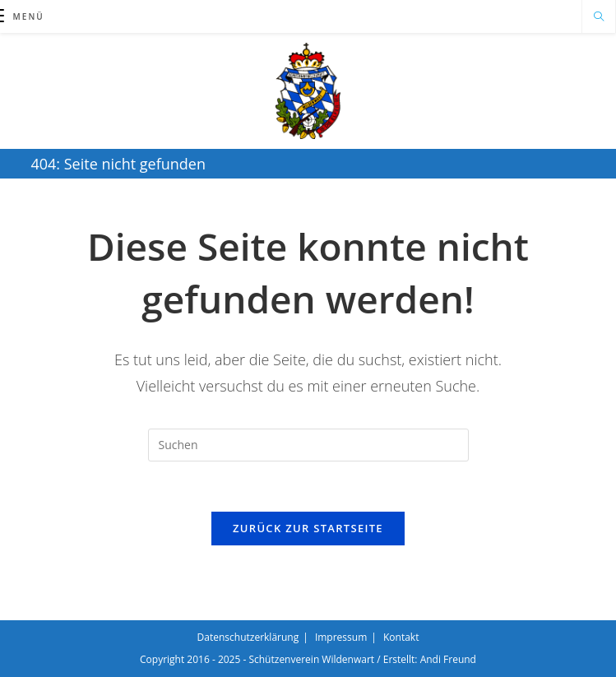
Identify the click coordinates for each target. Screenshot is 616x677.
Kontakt (401, 637)
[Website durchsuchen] (599, 17)
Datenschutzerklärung (248, 637)
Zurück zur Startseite (308, 528)
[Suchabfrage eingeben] (308, 445)
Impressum (341, 637)
